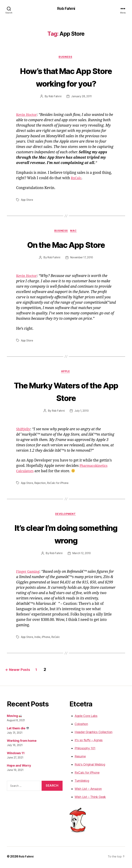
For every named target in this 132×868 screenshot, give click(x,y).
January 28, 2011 (82, 97)
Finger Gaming (29, 574)
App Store (27, 201)
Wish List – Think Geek (90, 799)
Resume (80, 758)
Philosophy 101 (85, 750)
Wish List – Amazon (88, 791)
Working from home (22, 743)
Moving (14, 718)
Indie (38, 639)
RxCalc (77, 179)
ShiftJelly (24, 431)
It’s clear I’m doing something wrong (66, 535)
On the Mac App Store (66, 245)
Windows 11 (16, 755)
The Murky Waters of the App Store (66, 393)
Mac (75, 232)
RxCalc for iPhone (60, 485)
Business (66, 58)
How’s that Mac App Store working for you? (66, 77)
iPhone (47, 639)
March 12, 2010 (82, 555)
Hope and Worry (19, 767)
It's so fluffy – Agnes (89, 742)
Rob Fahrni (66, 9)
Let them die (18, 730)
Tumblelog (82, 783)
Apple (66, 373)
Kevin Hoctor (27, 116)
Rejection (41, 485)
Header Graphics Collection (93, 734)
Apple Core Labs (86, 718)
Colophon (81, 726)
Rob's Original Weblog (90, 766)
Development (66, 516)
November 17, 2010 (82, 259)
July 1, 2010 (82, 412)
